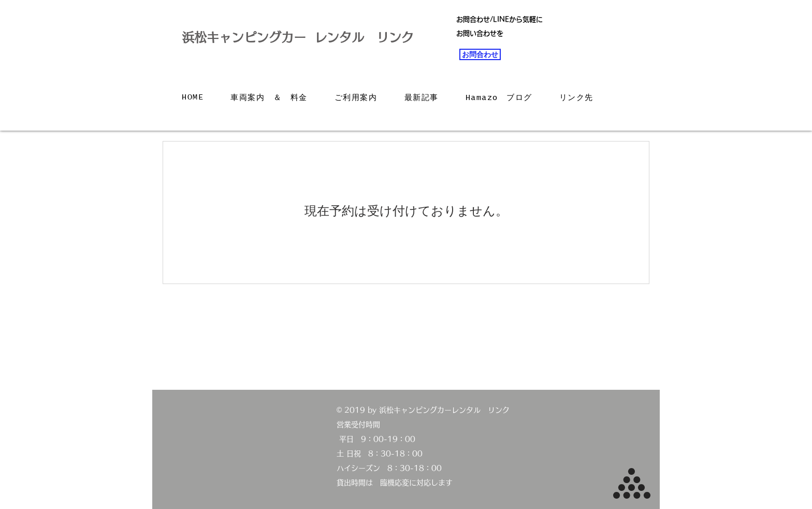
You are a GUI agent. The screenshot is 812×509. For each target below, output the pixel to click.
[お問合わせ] (480, 54)
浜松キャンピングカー (244, 37)
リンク (395, 37)
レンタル (345, 37)
